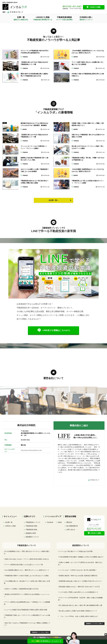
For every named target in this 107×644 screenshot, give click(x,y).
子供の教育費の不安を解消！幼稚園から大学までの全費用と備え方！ (82, 557)
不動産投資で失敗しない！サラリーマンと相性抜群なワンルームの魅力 (27, 616)
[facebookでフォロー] (50, 522)
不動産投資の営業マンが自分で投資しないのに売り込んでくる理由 (27, 576)
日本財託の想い (86, 18)
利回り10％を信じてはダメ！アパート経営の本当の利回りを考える (27, 559)
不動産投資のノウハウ (33, 522)
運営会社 (69, 522)
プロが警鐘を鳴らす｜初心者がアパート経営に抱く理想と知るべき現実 (27, 582)
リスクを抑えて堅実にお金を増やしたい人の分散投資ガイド (79, 592)
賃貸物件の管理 (31, 533)
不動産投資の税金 (31, 530)
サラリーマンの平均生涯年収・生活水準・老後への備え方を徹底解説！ (80, 599)
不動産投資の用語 (31, 526)
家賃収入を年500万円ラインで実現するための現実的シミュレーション (27, 595)
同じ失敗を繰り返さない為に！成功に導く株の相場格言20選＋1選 (81, 605)
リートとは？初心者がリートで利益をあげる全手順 (76, 551)
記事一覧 (21, 18)
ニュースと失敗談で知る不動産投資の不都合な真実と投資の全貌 (26, 610)
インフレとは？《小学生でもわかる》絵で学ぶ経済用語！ (78, 570)
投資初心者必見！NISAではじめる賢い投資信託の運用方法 (78, 576)
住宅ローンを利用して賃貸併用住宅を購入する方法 (22, 589)
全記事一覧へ (53, 200)
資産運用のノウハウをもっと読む (94, 624)
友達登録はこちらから (45, 641)
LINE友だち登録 (95, 7)
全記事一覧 (9, 522)
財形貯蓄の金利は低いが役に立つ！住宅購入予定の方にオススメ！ (81, 581)
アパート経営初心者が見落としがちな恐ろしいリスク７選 (24, 565)
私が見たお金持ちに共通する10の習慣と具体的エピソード (78, 611)
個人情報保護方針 (72, 526)
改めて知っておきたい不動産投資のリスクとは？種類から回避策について (27, 624)
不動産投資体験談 (64, 18)
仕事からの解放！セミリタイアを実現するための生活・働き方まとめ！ (80, 563)
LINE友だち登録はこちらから (56, 330)
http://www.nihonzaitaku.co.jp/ (31, 450)
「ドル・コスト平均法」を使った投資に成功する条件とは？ (79, 616)
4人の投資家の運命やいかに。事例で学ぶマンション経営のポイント (27, 570)
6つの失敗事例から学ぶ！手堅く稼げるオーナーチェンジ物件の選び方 (27, 552)
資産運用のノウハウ (32, 537)
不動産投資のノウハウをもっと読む (40, 632)
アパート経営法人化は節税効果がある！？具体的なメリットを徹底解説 (27, 603)
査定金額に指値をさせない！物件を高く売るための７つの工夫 (79, 587)
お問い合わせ (71, 530)
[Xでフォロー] (60, 522)
